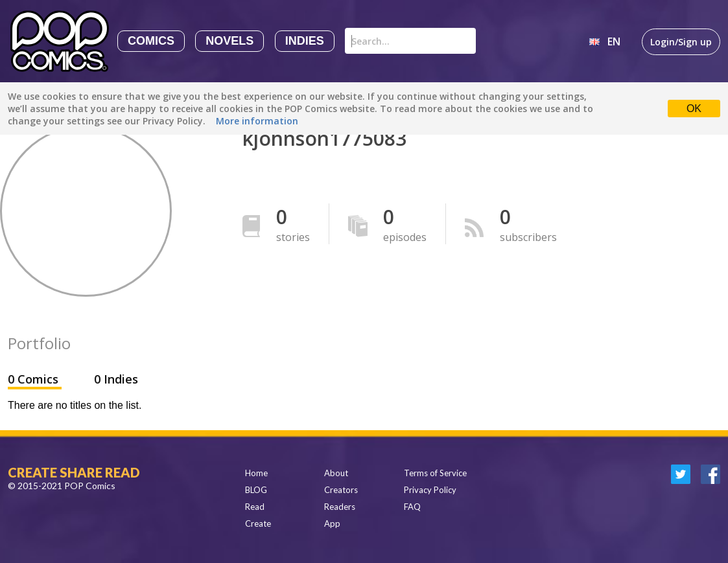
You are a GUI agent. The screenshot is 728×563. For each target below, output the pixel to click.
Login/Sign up (681, 42)
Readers (340, 507)
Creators (341, 490)
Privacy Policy (430, 490)
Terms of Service (435, 473)
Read (255, 507)
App (332, 523)
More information (257, 121)
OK (694, 109)
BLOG (256, 490)
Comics (151, 41)
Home (256, 473)
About (336, 473)
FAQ (412, 507)
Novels (229, 41)
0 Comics (35, 379)
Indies (305, 41)
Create (258, 523)
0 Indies (116, 379)
